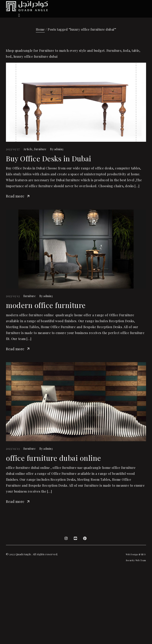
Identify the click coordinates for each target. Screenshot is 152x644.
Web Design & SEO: (136, 554)
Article (28, 149)
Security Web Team (136, 560)
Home (40, 29)
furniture (40, 149)
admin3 (59, 149)
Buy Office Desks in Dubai (49, 158)
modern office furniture (46, 305)
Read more (18, 196)
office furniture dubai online (54, 458)
